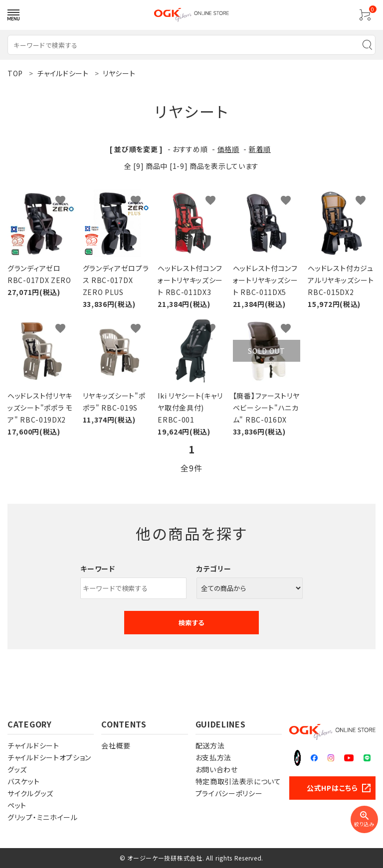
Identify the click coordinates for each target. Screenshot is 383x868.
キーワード (98, 569)
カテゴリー (214, 569)
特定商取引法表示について (238, 781)
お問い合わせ (217, 769)
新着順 (260, 149)
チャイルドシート (33, 745)
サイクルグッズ (30, 793)
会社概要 (116, 745)
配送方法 (210, 745)
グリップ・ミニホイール (43, 817)
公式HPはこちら (332, 788)
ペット (17, 805)
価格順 (228, 149)
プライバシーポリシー (229, 793)
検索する (191, 623)
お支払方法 (214, 757)
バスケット (24, 781)
